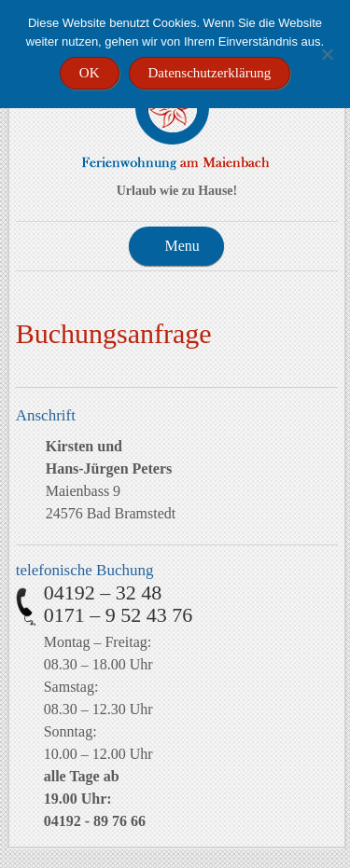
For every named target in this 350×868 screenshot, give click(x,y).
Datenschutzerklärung (210, 73)
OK (90, 73)
